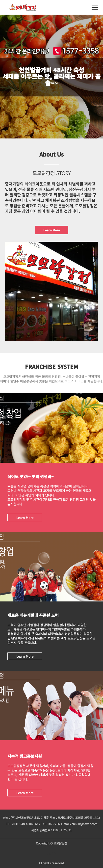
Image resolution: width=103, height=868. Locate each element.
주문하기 (51, 853)
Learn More (52, 230)
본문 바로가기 (0, 0)
